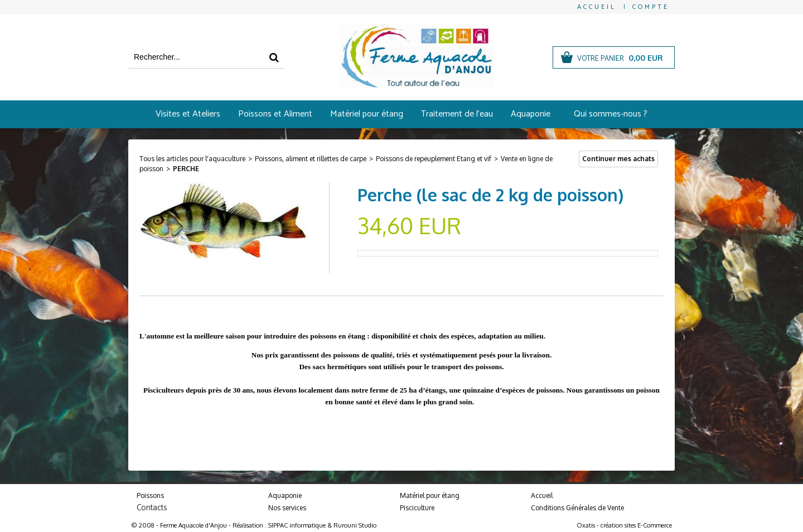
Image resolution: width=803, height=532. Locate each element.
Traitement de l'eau (457, 114)
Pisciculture (417, 508)
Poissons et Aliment (275, 114)
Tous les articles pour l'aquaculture (192, 159)
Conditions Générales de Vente (577, 508)
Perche (186, 169)
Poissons (150, 495)
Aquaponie (531, 114)
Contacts (152, 508)
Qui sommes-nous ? (611, 114)
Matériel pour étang (367, 114)
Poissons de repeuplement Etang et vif (434, 159)
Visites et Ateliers (188, 114)
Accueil (542, 495)
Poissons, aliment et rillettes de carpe (311, 159)
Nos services (287, 508)
